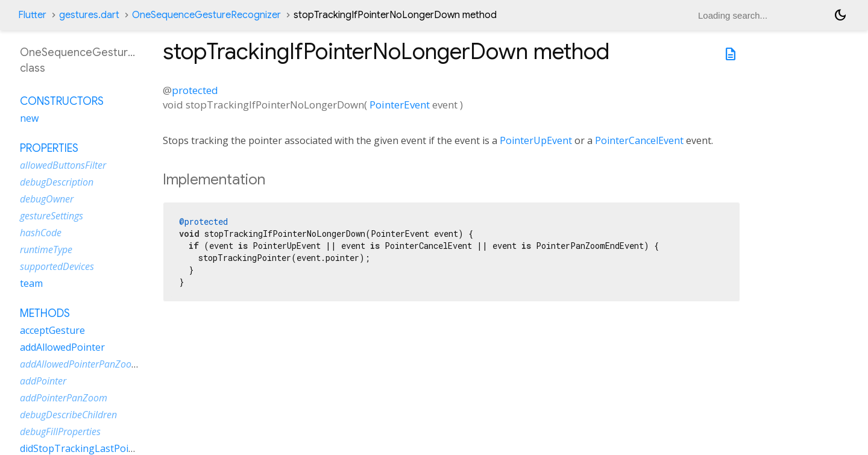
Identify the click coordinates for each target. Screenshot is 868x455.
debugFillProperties (60, 431)
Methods (45, 313)
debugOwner (47, 199)
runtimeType (46, 249)
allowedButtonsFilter (63, 165)
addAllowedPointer (62, 347)
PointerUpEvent (536, 140)
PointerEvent (400, 105)
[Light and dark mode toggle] (840, 15)
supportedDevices (57, 266)
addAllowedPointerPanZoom (80, 364)
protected (195, 90)
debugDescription (57, 182)
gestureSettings (52, 216)
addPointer (43, 381)
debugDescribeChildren (68, 415)
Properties (49, 148)
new (29, 118)
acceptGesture (52, 330)
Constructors (62, 101)
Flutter (32, 15)
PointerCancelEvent (639, 140)
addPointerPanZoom (64, 398)
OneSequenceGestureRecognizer (206, 15)
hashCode (41, 233)
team (31, 283)
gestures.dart (89, 15)
